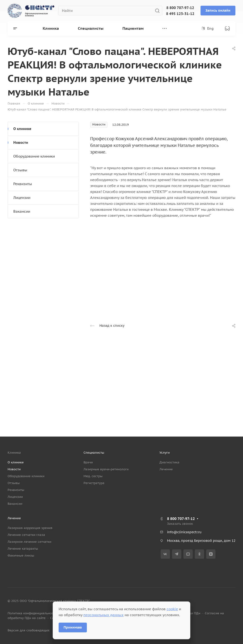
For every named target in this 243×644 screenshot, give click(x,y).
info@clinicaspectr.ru (184, 532)
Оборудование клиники (34, 156)
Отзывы (20, 170)
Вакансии (22, 211)
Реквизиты (23, 184)
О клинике (22, 129)
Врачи (88, 462)
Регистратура (94, 483)
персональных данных (103, 615)
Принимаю (73, 627)
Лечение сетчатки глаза (26, 535)
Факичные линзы (21, 555)
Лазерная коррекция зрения (30, 528)
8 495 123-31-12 (180, 14)
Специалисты (94, 453)
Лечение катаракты (23, 549)
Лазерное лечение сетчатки (29, 542)
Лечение (166, 469)
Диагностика (169, 462)
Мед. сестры (93, 476)
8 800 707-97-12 (180, 8)
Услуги (165, 453)
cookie (172, 609)
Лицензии (22, 198)
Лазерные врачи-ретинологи (106, 469)
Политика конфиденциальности (32, 613)
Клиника (14, 453)
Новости (21, 142)
